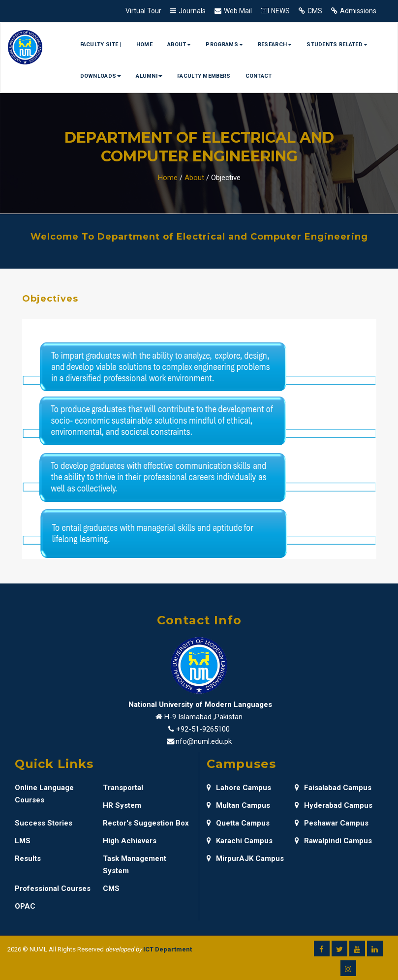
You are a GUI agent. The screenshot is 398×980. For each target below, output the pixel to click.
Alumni (149, 76)
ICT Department (168, 949)
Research (275, 45)
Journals (192, 11)
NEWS (280, 11)
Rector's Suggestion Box (146, 823)
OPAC (25, 906)
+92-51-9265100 (203, 729)
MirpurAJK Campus (245, 858)
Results (28, 858)
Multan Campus (238, 805)
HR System (122, 805)
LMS (23, 841)
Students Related (337, 45)
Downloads (101, 76)
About (179, 45)
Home (144, 45)
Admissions (358, 11)
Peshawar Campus (332, 823)
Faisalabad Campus (333, 788)
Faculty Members (204, 76)
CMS (315, 11)
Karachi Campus (240, 841)
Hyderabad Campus (334, 805)
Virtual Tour (143, 11)
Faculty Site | (101, 45)
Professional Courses (53, 888)
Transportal (123, 788)
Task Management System (135, 865)
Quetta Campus (238, 823)
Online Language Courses (44, 794)
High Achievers (130, 841)
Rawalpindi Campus (333, 841)
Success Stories (44, 823)
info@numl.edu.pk (203, 741)
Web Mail (238, 11)
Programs (224, 45)
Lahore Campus (239, 788)
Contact (259, 76)
